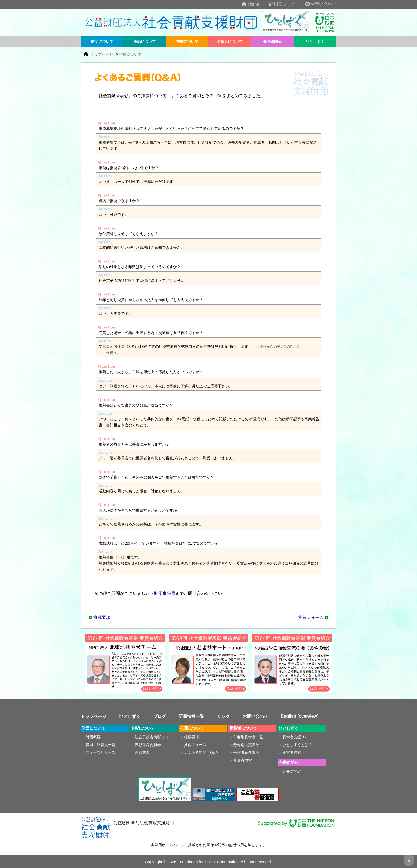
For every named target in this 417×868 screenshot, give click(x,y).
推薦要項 (102, 617)
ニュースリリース (101, 752)
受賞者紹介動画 (246, 752)
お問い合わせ (316, 4)
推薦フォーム (311, 617)
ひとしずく (315, 42)
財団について (102, 42)
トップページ (102, 54)
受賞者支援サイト (297, 737)
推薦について (187, 42)
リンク (223, 716)
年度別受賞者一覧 (248, 737)
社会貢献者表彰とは (152, 737)
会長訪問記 (272, 42)
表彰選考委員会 (148, 745)
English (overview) (300, 716)
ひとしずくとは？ (297, 745)
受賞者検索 (243, 760)
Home (246, 4)
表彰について (145, 42)
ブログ (160, 716)
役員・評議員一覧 (101, 745)
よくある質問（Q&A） (203, 752)
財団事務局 (165, 593)
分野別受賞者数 (246, 745)
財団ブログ (278, 4)
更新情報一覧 (191, 716)
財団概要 (93, 737)
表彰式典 (142, 752)
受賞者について (230, 42)
